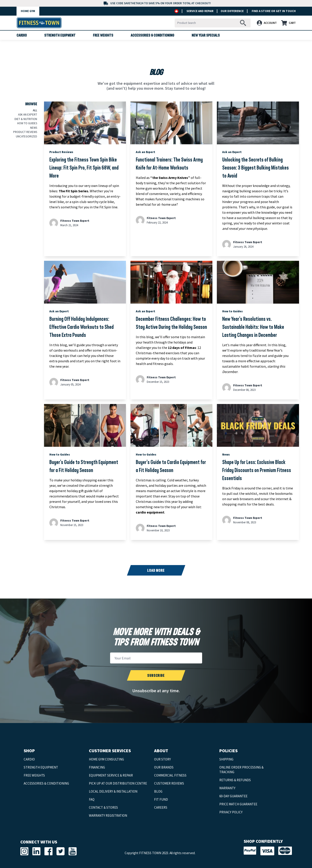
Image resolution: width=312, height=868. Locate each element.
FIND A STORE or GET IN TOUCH (274, 11)
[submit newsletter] (156, 675)
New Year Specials (206, 36)
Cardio (22, 36)
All (35, 110)
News (34, 128)
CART (288, 23)
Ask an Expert (28, 115)
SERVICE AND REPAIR (200, 11)
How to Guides (27, 123)
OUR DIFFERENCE (231, 11)
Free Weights (103, 36)
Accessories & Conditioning (152, 36)
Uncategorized (26, 136)
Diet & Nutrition (26, 119)
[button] (268, 23)
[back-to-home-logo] (39, 23)
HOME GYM (28, 11)
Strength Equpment (60, 36)
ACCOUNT (267, 23)
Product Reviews (25, 132)
